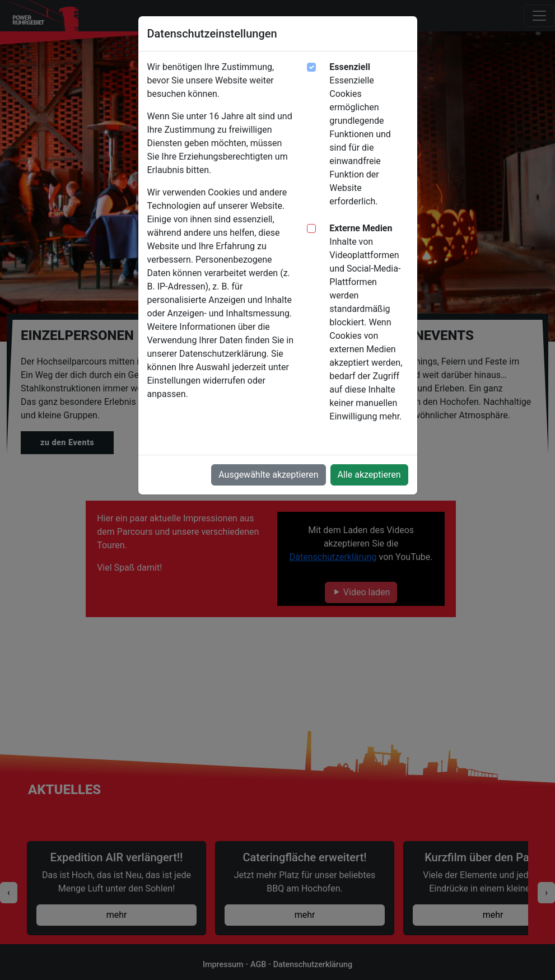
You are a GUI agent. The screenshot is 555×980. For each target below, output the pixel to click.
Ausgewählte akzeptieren (268, 475)
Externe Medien (361, 228)
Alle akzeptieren (369, 475)
